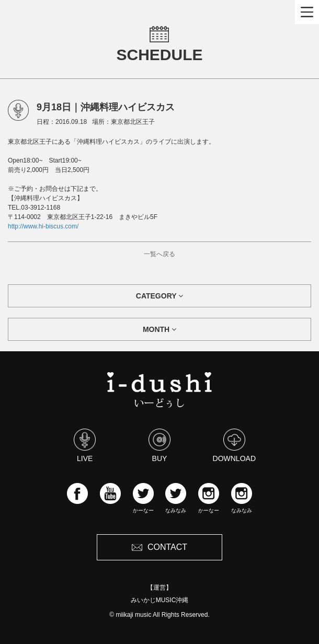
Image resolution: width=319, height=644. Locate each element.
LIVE (85, 445)
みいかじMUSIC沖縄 (160, 600)
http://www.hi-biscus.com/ (43, 226)
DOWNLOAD (234, 445)
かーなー (143, 498)
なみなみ (176, 498)
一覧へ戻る (160, 254)
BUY (160, 445)
